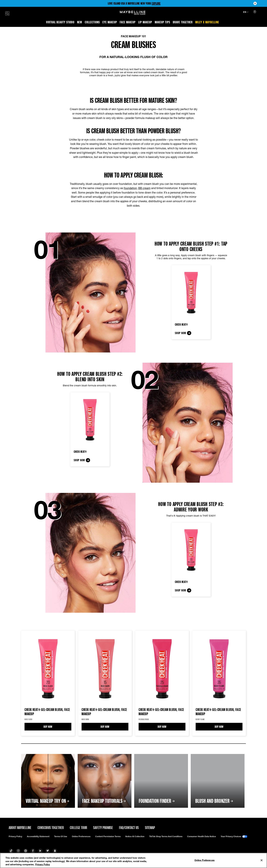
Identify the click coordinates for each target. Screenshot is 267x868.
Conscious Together (51, 827)
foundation (130, 188)
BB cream (144, 188)
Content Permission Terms (108, 837)
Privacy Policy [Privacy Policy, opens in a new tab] (43, 864)
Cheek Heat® (181, 324)
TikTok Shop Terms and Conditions (166, 837)
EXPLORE (156, 3)
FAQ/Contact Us (129, 827)
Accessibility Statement (38, 837)
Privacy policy (15, 837)
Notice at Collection (135, 837)
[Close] (262, 860)
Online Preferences (81, 837)
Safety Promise (103, 827)
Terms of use (61, 837)
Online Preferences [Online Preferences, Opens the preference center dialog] (205, 860)
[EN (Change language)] (246, 12)
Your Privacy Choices (234, 837)
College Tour (78, 827)
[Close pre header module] (255, 3)
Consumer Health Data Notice (202, 837)
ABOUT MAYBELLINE (20, 827)
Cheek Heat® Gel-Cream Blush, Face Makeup (47, 712)
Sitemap (150, 827)
